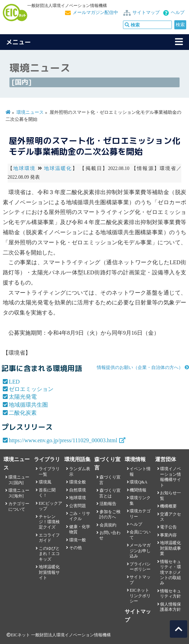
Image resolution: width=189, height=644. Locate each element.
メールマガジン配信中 (95, 13)
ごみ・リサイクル (80, 516)
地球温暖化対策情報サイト (49, 572)
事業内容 (168, 535)
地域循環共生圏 (28, 405)
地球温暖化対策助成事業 (170, 548)
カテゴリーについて (19, 506)
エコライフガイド (49, 538)
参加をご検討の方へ (110, 514)
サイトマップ (146, 13)
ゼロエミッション (31, 389)
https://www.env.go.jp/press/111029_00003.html (63, 440)
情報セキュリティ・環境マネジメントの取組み (170, 572)
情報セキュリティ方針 (170, 594)
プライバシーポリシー (140, 567)
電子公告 (168, 527)
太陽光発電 (23, 397)
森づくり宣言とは (110, 493)
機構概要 (168, 506)
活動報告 (108, 504)
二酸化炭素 (23, 413)
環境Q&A (138, 482)
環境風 (45, 482)
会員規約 (108, 525)
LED (14, 382)
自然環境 (78, 490)
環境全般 (78, 482)
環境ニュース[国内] (19, 480)
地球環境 (25, 168)
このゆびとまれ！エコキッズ (49, 554)
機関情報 (138, 490)
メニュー (19, 42)
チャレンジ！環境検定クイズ (49, 522)
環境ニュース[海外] (19, 493)
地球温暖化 (58, 168)
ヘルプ (178, 13)
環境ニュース (30, 112)
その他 (75, 548)
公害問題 (78, 506)
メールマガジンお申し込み (140, 551)
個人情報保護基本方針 (170, 607)
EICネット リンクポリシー (140, 596)
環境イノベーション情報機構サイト (170, 477)
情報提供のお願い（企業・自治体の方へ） (140, 368)
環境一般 (78, 540)
